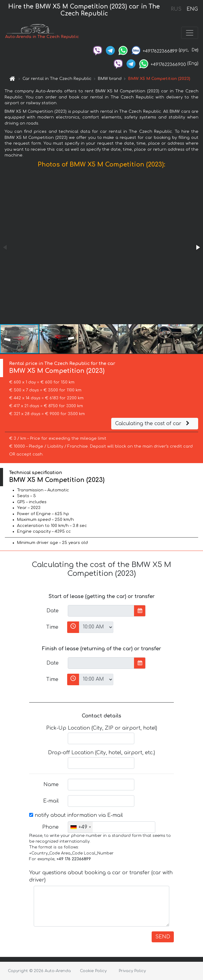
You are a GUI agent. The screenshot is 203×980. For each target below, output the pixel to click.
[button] (198, 247)
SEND (163, 937)
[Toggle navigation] (190, 33)
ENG (192, 9)
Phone (50, 827)
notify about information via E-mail (76, 815)
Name (51, 785)
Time (52, 627)
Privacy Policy (132, 971)
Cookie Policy (93, 971)
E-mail (51, 801)
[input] (101, 611)
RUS (176, 9)
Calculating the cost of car (153, 424)
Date (53, 611)
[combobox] (80, 827)
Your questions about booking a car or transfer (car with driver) (101, 876)
